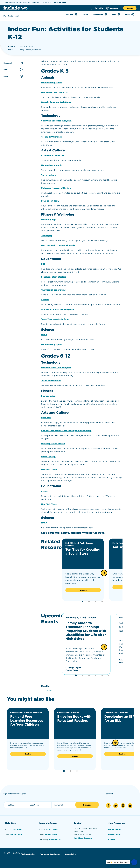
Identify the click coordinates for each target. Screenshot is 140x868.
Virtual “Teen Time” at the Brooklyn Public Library (66, 431)
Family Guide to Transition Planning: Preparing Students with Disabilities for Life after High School (86, 631)
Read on (83, 590)
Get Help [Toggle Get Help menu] (72, 15)
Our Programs (114, 829)
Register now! (60, 2)
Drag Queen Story (50, 201)
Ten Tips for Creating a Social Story (83, 552)
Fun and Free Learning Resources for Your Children (27, 721)
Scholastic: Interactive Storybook (58, 310)
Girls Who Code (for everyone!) (57, 121)
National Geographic (51, 83)
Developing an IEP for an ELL (119, 719)
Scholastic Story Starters (54, 277)
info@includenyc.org (83, 838)
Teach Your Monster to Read (55, 319)
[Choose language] (113, 8)
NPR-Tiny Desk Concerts (53, 444)
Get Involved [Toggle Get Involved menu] (100, 15)
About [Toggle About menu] (130, 15)
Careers (112, 839)
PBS (43, 264)
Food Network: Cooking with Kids (58, 245)
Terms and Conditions (50, 854)
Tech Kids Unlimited (51, 381)
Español (50, 690)
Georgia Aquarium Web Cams (56, 102)
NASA (44, 335)
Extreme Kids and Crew (53, 155)
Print (13, 70)
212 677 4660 (16, 829)
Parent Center (114, 834)
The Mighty (47, 236)
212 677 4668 (52, 829)
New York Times (49, 470)
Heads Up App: (49, 457)
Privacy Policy (28, 854)
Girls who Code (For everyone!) (57, 368)
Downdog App (49, 220)
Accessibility (71, 854)
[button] (104, 573)
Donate (130, 8)
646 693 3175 (16, 834)
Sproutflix (46, 418)
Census (45, 491)
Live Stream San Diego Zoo (55, 92)
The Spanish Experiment (53, 290)
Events (85, 15)
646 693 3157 (51, 834)
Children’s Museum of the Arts (56, 188)
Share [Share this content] (13, 76)
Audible (45, 300)
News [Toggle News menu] (116, 15)
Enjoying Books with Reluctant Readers (74, 719)
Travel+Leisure (49, 175)
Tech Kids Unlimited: (51, 137)
